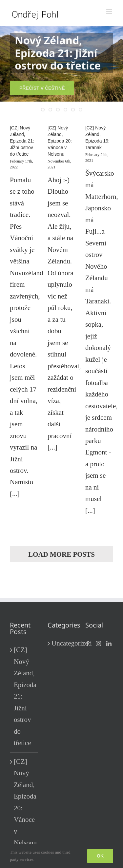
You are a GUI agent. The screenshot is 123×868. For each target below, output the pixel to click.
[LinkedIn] (109, 644)
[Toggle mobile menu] (110, 12)
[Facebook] (88, 644)
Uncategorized (62, 643)
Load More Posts (61, 554)
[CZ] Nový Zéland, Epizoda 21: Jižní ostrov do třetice (22, 141)
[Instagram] (98, 644)
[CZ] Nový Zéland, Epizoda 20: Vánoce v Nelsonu (60, 141)
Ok (100, 856)
